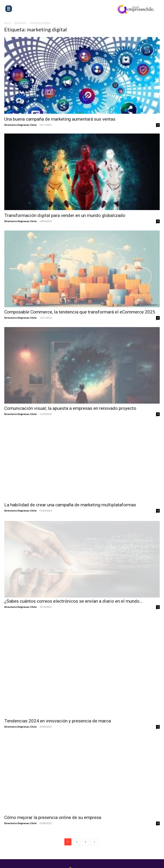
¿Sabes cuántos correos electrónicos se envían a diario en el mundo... (73, 601)
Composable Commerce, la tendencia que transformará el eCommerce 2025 (80, 312)
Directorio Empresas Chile (20, 125)
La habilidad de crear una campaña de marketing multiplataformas (70, 505)
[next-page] (94, 818)
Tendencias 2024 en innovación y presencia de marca (58, 698)
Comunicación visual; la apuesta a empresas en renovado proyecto (70, 408)
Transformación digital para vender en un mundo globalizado (65, 215)
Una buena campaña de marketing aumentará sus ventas (60, 119)
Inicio (8, 23)
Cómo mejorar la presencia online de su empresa (53, 794)
